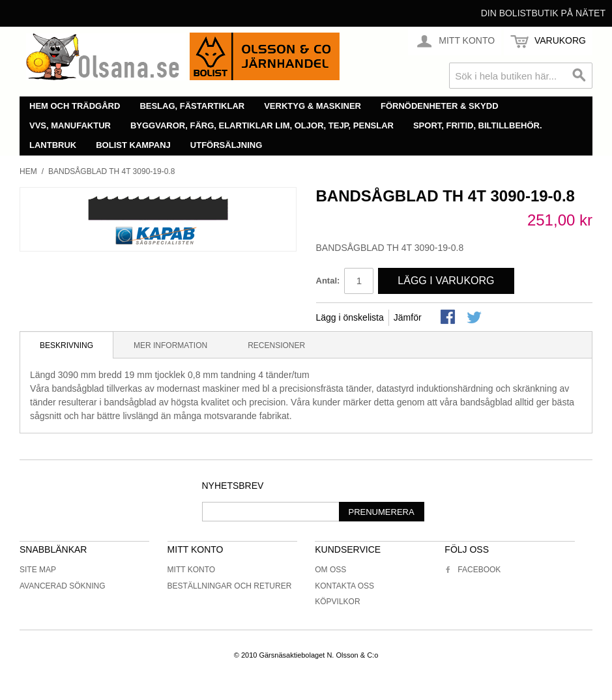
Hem (28, 171)
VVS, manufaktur (70, 125)
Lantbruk (53, 145)
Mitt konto (192, 570)
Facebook (473, 570)
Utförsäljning (226, 145)
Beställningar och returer (230, 586)
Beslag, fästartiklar (192, 106)
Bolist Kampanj (133, 145)
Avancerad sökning (63, 586)
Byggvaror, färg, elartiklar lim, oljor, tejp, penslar (262, 125)
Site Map (38, 570)
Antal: (328, 281)
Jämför (408, 317)
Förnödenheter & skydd (440, 106)
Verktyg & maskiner (313, 106)
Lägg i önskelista (350, 317)
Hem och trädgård (75, 106)
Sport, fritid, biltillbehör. (478, 125)
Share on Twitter (475, 318)
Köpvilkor (337, 602)
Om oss (330, 570)
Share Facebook (449, 318)
